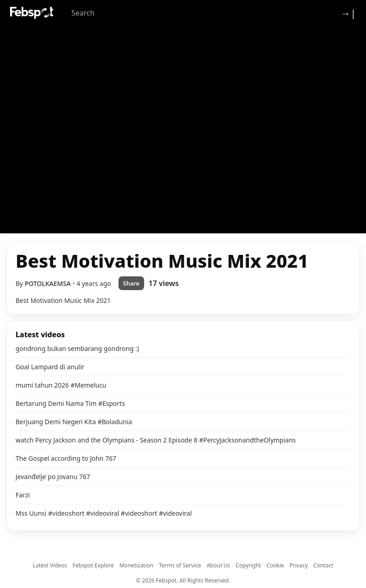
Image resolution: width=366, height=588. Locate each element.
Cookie (275, 565)
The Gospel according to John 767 (66, 458)
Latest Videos (50, 565)
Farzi (23, 495)
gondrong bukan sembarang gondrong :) (77, 348)
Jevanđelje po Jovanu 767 (53, 477)
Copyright (248, 565)
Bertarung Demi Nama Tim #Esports (70, 403)
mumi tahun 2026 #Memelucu (61, 385)
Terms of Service (180, 565)
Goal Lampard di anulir (50, 367)
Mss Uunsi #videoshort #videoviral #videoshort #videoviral (104, 513)
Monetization (136, 565)
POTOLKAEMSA (48, 283)
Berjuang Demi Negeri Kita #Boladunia (74, 422)
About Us (218, 565)
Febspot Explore (93, 565)
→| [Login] (348, 13)
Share (131, 283)
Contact (323, 565)
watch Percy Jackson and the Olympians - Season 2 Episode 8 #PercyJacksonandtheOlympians (156, 440)
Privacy (299, 565)
